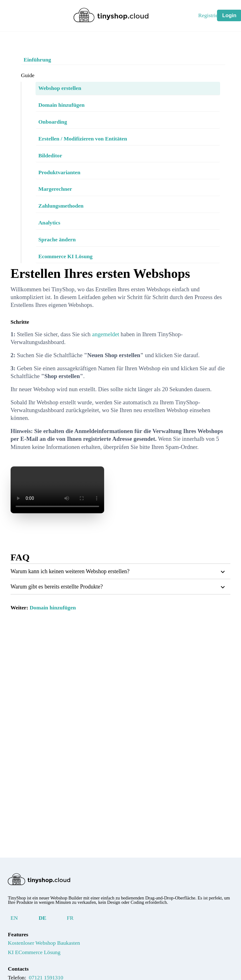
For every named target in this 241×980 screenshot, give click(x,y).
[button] (121, 594)
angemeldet (125, 334)
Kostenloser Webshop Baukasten (54, 948)
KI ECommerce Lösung (40, 957)
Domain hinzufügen (60, 631)
